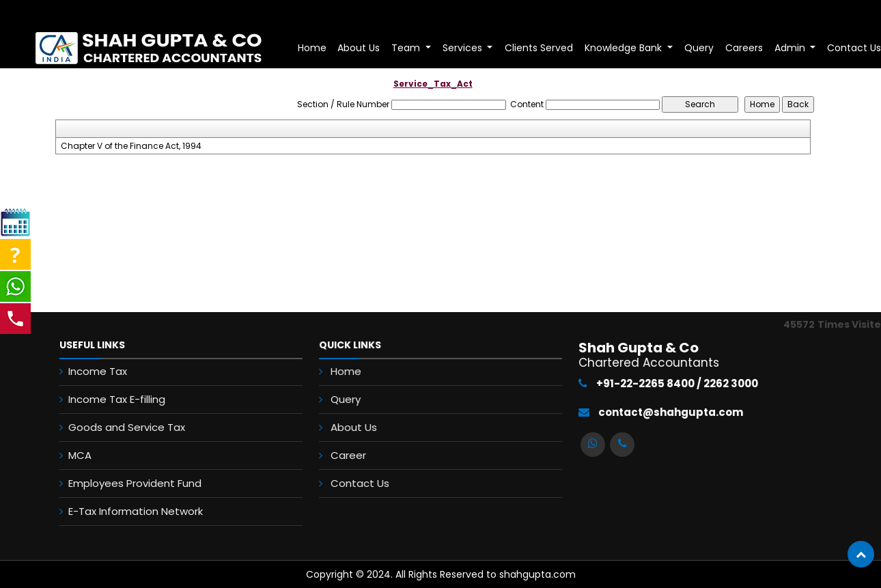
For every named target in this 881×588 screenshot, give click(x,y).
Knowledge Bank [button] (625, 48)
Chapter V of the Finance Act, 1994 (131, 146)
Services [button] (464, 48)
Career (351, 454)
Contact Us (362, 481)
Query (699, 48)
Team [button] (407, 48)
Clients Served (539, 48)
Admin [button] (791, 48)
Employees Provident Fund (123, 483)
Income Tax (86, 371)
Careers (744, 48)
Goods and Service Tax (115, 427)
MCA (68, 455)
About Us (359, 48)
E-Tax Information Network (124, 511)
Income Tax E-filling (105, 399)
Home (312, 48)
